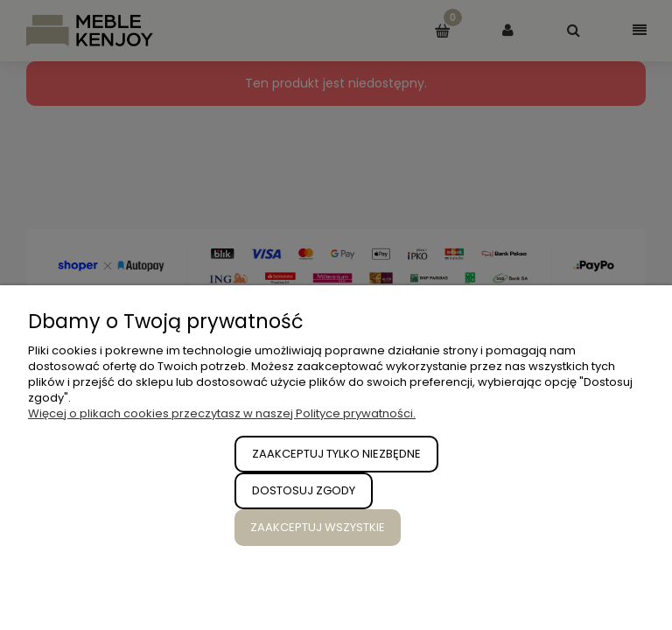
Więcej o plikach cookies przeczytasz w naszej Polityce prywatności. (222, 413)
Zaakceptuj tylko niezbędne (336, 454)
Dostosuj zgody (304, 490)
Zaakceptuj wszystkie (318, 527)
